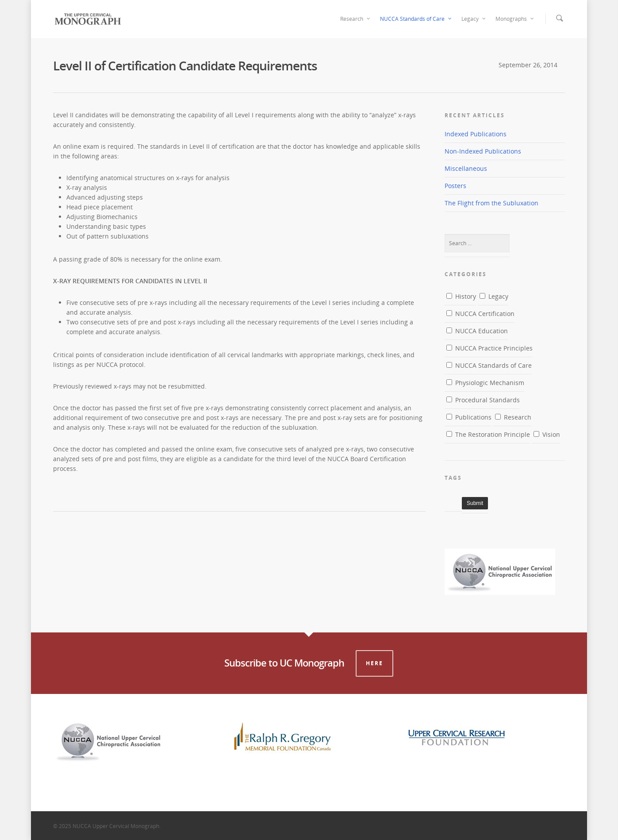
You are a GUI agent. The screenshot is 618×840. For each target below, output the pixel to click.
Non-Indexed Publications (483, 151)
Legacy (474, 19)
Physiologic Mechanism (485, 383)
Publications (469, 417)
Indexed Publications (476, 134)
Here (374, 663)
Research (356, 19)
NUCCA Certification (480, 314)
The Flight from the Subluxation (491, 203)
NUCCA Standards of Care (416, 19)
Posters (455, 186)
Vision (547, 434)
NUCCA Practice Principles (489, 348)
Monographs (515, 19)
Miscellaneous (466, 168)
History (461, 296)
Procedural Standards (483, 400)
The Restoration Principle (488, 434)
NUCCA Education (477, 331)
